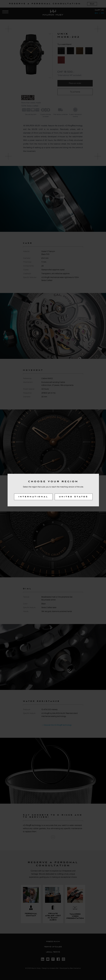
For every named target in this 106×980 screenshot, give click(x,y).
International (33, 497)
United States (74, 497)
